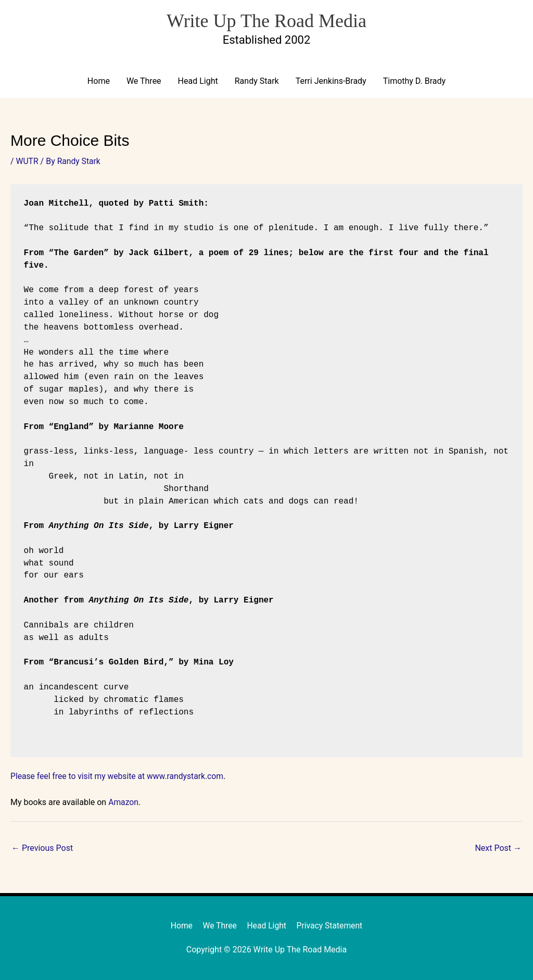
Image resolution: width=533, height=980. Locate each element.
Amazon (124, 802)
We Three (144, 81)
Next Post (498, 848)
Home (99, 81)
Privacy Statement (331, 926)
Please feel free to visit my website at (80, 776)
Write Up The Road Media (266, 20)
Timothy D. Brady (414, 81)
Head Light (198, 81)
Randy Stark (257, 81)
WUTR (28, 162)
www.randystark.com (189, 776)
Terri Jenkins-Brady (331, 81)
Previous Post (42, 848)
